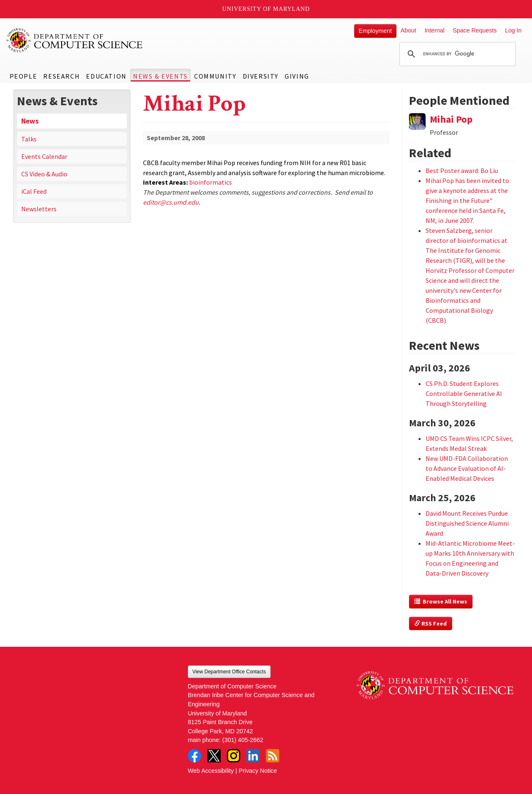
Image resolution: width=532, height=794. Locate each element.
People (23, 76)
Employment (375, 31)
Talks (29, 139)
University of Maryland (266, 9)
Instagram (234, 756)
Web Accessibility (211, 771)
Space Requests (475, 30)
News (30, 121)
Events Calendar (44, 156)
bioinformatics (211, 182)
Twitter (214, 756)
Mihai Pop (451, 119)
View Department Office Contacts (229, 672)
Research (62, 76)
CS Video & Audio (44, 174)
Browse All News (441, 601)
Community (215, 76)
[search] (456, 54)
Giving (297, 76)
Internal (434, 30)
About (409, 30)
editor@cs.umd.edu (171, 202)
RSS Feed (431, 623)
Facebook (195, 756)
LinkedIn (253, 756)
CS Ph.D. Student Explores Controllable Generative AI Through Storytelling (464, 393)
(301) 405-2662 (243, 740)
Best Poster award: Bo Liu (462, 171)
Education (106, 76)
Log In (513, 30)
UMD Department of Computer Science (75, 40)
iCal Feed (34, 191)
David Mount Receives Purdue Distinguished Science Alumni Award (467, 523)
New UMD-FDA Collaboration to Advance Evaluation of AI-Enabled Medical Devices (467, 468)
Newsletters (39, 209)
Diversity (261, 76)
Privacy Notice (258, 771)
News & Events (160, 76)
